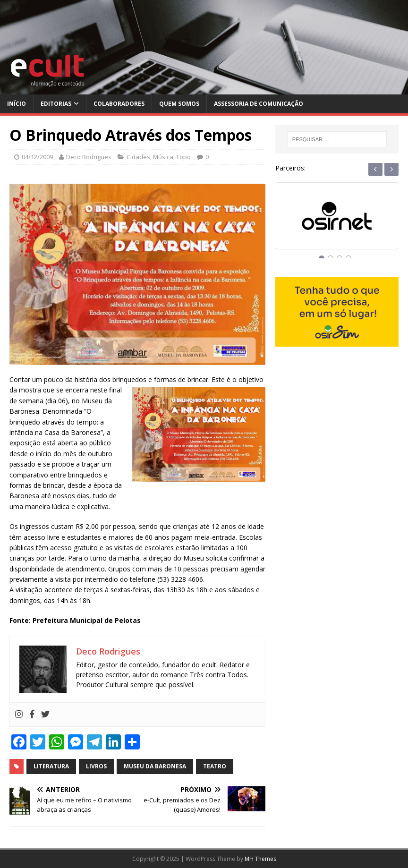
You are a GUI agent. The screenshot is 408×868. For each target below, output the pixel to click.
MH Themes (260, 859)
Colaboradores (119, 104)
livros (96, 766)
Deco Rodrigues (89, 157)
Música (163, 157)
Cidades (138, 157)
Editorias (56, 104)
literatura (51, 766)
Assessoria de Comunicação (259, 104)
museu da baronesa (155, 766)
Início (17, 104)
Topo (183, 157)
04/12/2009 (37, 157)
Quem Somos (179, 104)
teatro (215, 766)
